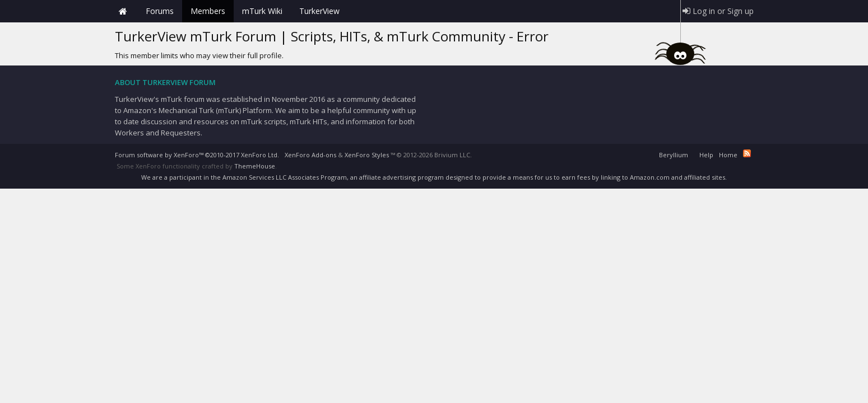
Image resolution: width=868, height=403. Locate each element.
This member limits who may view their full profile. (199, 55)
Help (706, 155)
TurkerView (319, 11)
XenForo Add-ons (310, 155)
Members (208, 11)
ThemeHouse (255, 166)
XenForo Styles (367, 155)
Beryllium (674, 155)
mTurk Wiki (262, 11)
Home (123, 11)
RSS (747, 153)
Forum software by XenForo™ (197, 155)
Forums (160, 11)
